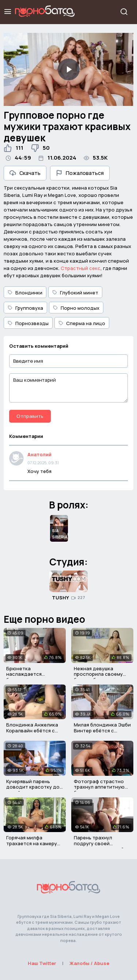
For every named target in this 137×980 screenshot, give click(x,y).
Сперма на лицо (82, 323)
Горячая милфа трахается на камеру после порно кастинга (34, 843)
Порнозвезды (28, 323)
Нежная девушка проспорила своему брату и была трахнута (101, 674)
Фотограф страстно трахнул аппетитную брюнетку (99, 787)
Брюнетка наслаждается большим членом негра (34, 674)
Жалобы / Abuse (89, 963)
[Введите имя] (68, 361)
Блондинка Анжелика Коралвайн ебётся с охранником (32, 730)
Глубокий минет (75, 293)
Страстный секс (81, 268)
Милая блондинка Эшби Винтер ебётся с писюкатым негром (102, 730)
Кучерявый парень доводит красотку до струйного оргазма (33, 787)
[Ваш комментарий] (68, 388)
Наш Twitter (42, 963)
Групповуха (25, 308)
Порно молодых (76, 308)
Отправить (30, 416)
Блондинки (25, 293)
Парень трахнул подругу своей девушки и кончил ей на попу (102, 846)
